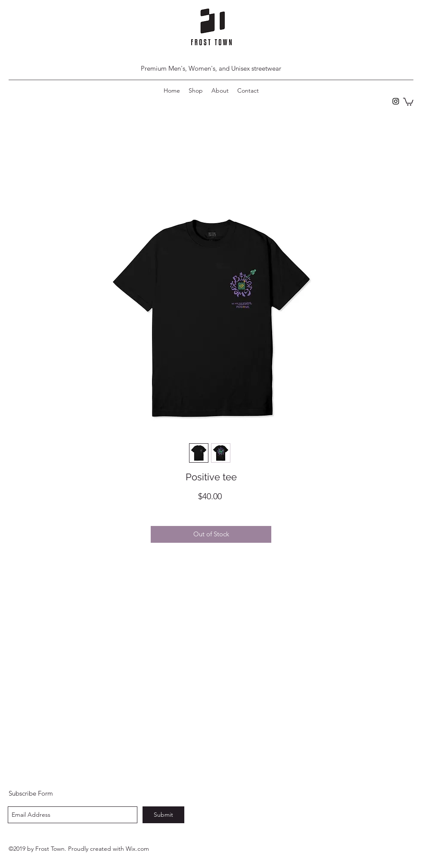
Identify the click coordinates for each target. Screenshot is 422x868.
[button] (408, 101)
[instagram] (396, 101)
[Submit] (163, 815)
